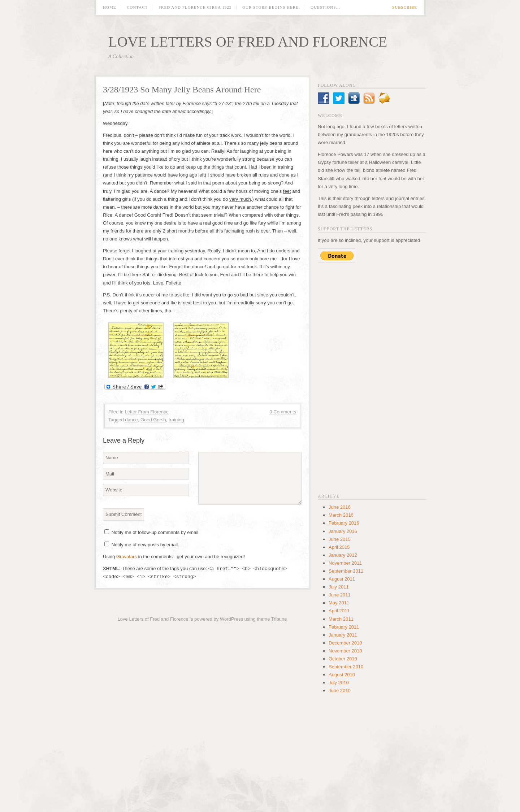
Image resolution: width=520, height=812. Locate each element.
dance (131, 420)
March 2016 (341, 515)
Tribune (279, 619)
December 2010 (345, 643)
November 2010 (345, 651)
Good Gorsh (153, 420)
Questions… (325, 7)
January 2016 (343, 531)
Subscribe (405, 7)
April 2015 (339, 547)
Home (109, 7)
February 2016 (344, 523)
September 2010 (346, 667)
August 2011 (342, 579)
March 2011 (341, 619)
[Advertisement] (372, 377)
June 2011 (340, 595)
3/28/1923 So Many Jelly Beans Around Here (182, 90)
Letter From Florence (147, 412)
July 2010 (339, 683)
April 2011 (339, 611)
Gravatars (127, 557)
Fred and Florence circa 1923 (195, 7)
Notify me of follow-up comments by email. (156, 532)
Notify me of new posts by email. (145, 545)
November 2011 (345, 563)
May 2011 (339, 603)
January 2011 (343, 635)
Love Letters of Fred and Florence (248, 42)
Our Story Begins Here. (271, 7)
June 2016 (340, 507)
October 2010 (343, 659)
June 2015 (340, 539)
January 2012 (343, 555)
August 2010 (342, 675)
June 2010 (340, 691)
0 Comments (283, 412)
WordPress (231, 619)
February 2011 (344, 627)
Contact (137, 7)
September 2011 (346, 571)
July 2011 (339, 587)
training (176, 420)
